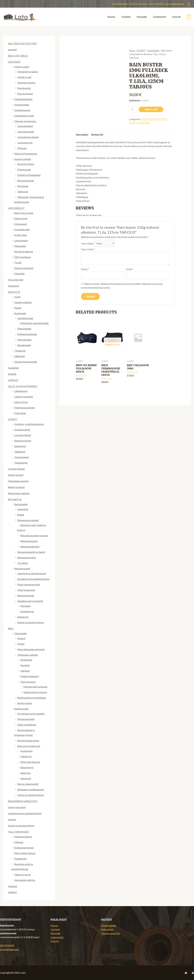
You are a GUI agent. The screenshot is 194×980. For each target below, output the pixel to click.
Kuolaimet (13, 368)
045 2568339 (7, 945)
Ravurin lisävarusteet (28, 740)
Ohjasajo (22, 148)
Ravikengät (20, 313)
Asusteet (25, 665)
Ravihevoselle (21, 709)
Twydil (18, 262)
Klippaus (19, 842)
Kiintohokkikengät (27, 334)
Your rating (88, 243)
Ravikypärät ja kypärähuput (32, 698)
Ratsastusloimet (23, 441)
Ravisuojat (23, 186)
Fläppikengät (24, 329)
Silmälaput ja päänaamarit (31, 789)
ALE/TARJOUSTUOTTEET (23, 43)
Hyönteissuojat (22, 110)
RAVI (11, 628)
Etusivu (111, 17)
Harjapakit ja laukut (28, 72)
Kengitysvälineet (23, 302)
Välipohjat (20, 356)
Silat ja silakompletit (28, 784)
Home (132, 50)
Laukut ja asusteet (24, 397)
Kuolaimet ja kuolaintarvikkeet (33, 579)
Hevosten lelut (16, 280)
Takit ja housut (28, 682)
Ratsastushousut (29, 541)
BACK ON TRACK (18, 56)
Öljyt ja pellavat (22, 257)
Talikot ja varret (23, 875)
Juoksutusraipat (26, 132)
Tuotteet (126, 17)
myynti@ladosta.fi (175, 4)
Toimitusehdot (108, 925)
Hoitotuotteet (22, 105)
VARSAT (13, 892)
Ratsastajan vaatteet (19, 493)
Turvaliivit (23, 563)
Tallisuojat (23, 191)
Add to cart (151, 109)
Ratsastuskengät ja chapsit (31, 552)
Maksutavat (107, 929)
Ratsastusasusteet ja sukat (34, 535)
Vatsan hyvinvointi (24, 268)
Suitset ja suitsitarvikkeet (30, 622)
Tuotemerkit (159, 17)
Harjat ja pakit (22, 67)
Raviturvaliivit (25, 703)
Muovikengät (24, 340)
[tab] (82, 135)
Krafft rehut (20, 235)
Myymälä (142, 17)
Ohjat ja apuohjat (26, 590)
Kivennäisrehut (22, 229)
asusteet (12, 49)
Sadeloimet (20, 446)
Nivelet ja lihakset (24, 251)
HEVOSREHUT (16, 208)
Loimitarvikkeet (23, 435)
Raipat (21, 515)
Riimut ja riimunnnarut (26, 154)
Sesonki (12, 819)
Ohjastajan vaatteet (28, 655)
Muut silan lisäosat (30, 762)
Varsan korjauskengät (26, 362)
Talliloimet (20, 452)
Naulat (18, 308)
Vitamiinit (19, 273)
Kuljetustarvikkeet (24, 848)
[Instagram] (193, 973)
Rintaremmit (27, 767)
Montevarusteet (26, 719)
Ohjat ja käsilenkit (27, 725)
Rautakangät (24, 345)
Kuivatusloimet (22, 430)
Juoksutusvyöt (25, 143)
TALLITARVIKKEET (19, 832)
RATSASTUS (15, 499)
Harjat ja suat (24, 77)
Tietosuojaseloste (110, 933)
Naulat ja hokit (16, 475)
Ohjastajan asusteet (18, 481)
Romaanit (25, 606)
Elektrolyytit (21, 218)
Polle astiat (20, 413)
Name (85, 269)
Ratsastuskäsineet (30, 546)
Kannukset (14, 286)
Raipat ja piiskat (16, 487)
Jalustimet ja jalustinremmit (32, 573)
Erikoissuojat (24, 169)
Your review (88, 249)
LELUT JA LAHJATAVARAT (23, 386)
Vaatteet (13, 886)
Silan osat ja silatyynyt (29, 746)
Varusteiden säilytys (25, 880)
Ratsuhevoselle (22, 568)
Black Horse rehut (24, 213)
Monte (21, 644)
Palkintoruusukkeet (25, 408)
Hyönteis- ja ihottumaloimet (29, 424)
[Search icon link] (189, 4)
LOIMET (13, 419)
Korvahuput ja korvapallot (31, 714)
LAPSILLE (13, 380)
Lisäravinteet (21, 240)
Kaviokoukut (24, 88)
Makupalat (20, 246)
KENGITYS (14, 292)
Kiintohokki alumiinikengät (34, 323)
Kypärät (12, 374)
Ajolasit (21, 638)
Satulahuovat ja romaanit (30, 601)
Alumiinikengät (25, 318)
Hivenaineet (21, 224)
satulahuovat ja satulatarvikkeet (25, 813)
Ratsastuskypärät (27, 557)
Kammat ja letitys (26, 83)
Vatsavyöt (26, 778)
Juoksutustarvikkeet (28, 137)
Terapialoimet (22, 457)
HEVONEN (14, 62)
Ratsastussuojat (26, 180)
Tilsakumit (20, 351)
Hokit (17, 297)
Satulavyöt (23, 617)
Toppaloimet (21, 463)
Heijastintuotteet (23, 99)
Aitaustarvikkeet (23, 837)
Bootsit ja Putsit (26, 164)
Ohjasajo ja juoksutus (25, 121)
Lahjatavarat (21, 391)
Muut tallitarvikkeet (25, 853)
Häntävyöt (26, 756)
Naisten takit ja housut (35, 692)
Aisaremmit (26, 751)
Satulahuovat (27, 611)
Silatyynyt (26, 773)
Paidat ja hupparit (30, 676)
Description (82, 135)
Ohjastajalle (20, 633)
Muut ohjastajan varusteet (31, 649)
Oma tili (176, 17)
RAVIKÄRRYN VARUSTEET (23, 801)
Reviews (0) (97, 135)
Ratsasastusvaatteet (28, 520)
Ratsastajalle (21, 504)
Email (130, 269)
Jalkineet (25, 671)
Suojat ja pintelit (23, 159)
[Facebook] (186, 973)
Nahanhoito (20, 859)
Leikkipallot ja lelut (24, 116)
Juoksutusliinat (25, 126)
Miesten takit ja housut (35, 687)
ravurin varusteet (17, 807)
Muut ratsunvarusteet (29, 584)
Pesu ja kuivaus (25, 94)
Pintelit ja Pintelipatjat (29, 175)
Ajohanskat (26, 660)
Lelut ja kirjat (21, 402)
